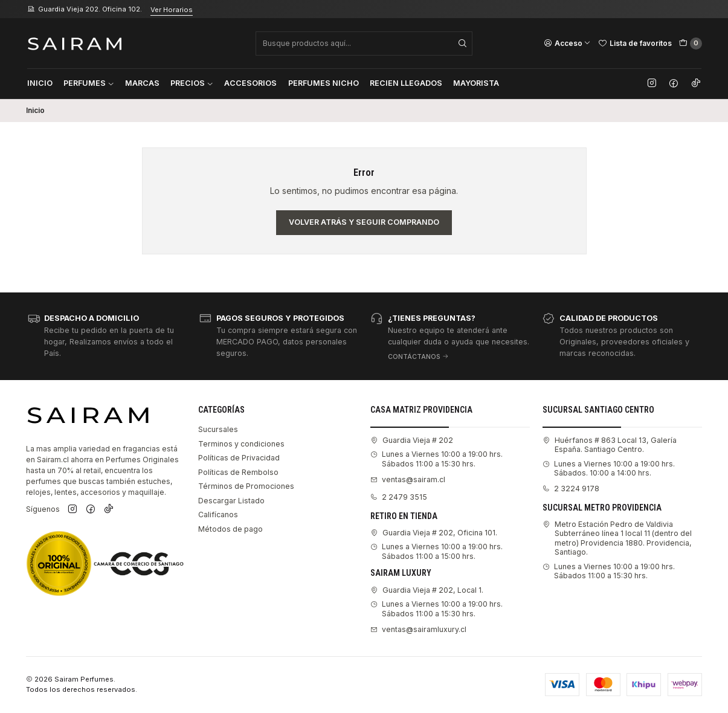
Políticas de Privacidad (239, 458)
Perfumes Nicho (324, 83)
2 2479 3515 (399, 497)
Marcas (142, 83)
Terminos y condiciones (241, 444)
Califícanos (218, 515)
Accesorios (250, 83)
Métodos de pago (230, 529)
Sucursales (218, 429)
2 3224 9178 (571, 489)
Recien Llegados (406, 83)
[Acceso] (567, 43)
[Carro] (691, 44)
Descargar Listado (231, 501)
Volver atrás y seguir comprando (364, 222)
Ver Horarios (172, 10)
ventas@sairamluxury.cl (418, 629)
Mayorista (476, 83)
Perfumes (89, 83)
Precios (192, 83)
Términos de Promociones (246, 486)
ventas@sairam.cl (408, 479)
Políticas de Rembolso (238, 472)
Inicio (40, 83)
